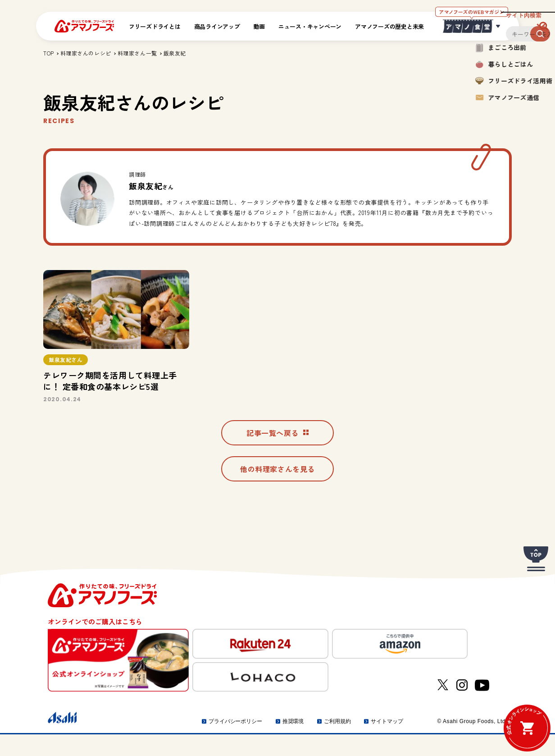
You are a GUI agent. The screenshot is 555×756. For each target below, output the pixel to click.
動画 (259, 26)
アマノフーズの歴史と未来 (389, 26)
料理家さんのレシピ (86, 53)
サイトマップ (387, 743)
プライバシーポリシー (235, 743)
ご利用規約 (337, 743)
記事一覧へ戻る (277, 451)
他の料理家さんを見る (277, 490)
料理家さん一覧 (137, 53)
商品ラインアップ (217, 26)
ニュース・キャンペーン (310, 26)
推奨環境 (293, 743)
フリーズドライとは (155, 26)
